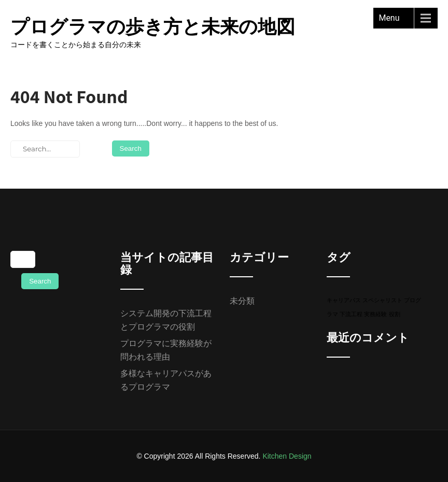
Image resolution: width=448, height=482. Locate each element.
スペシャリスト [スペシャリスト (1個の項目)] (382, 300)
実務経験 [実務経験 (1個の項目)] (375, 314)
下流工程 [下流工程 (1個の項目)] (351, 314)
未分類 (242, 301)
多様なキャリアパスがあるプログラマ (166, 380)
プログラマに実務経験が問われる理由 (166, 350)
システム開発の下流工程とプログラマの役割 (166, 320)
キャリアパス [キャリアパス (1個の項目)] (344, 300)
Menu (389, 18)
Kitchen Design (287, 456)
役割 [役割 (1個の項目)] (395, 314)
